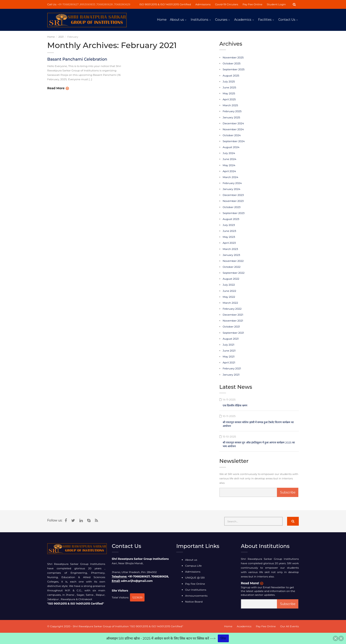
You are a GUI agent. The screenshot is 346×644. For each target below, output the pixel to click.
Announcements (196, 596)
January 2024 (231, 189)
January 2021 (231, 375)
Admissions (203, 4)
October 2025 (232, 63)
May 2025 (229, 93)
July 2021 (228, 345)
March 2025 (230, 105)
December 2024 (233, 123)
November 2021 (233, 321)
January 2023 (231, 255)
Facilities (265, 20)
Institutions (199, 20)
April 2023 (229, 243)
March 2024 (230, 177)
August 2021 (231, 339)
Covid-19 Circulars (227, 4)
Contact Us (287, 20)
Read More (56, 88)
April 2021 (229, 362)
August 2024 (231, 147)
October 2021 (231, 327)
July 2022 (229, 285)
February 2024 (232, 183)
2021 (61, 37)
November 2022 (233, 261)
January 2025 (231, 117)
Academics (243, 20)
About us (177, 20)
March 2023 (230, 249)
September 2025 (234, 69)
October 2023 (232, 207)
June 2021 (229, 351)
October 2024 (232, 135)
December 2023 (233, 195)
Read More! (250, 583)
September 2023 (234, 213)
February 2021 (232, 368)
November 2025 (233, 57)
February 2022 (232, 309)
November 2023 (233, 201)
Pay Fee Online (252, 4)
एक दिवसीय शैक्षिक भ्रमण (235, 405)
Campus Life (193, 566)
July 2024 (229, 153)
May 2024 (229, 165)
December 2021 (233, 315)
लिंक (223, 638)
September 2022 (234, 273)
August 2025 (231, 75)
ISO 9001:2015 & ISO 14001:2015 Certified (165, 4)
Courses (221, 20)
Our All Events (289, 626)
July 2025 (229, 81)
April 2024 (229, 171)
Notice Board (194, 602)
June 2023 (229, 231)
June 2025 (229, 87)
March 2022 (230, 303)
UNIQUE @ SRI (195, 578)
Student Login (276, 4)
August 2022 (231, 279)
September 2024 (234, 141)
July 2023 (229, 225)
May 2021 (229, 356)
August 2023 (231, 219)
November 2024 (233, 129)
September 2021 (233, 333)
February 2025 (232, 111)
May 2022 (229, 297)
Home (162, 20)
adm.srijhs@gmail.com (137, 581)
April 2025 (229, 99)
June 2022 (229, 291)
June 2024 (229, 159)
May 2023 (229, 237)
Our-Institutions (196, 590)
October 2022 (232, 267)
